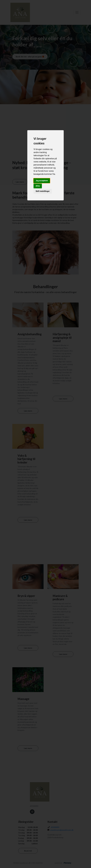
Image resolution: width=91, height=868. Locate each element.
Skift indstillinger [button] (43, 191)
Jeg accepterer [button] (42, 181)
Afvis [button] (38, 186)
